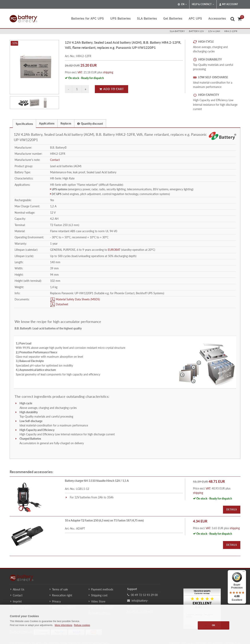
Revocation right (62, 595)
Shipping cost (99, 595)
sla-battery (177, 31)
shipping (108, 72)
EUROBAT (114, 250)
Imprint (17, 601)
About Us (19, 589)
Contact (55, 160)
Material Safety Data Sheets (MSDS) (77, 299)
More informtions (63, 625)
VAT (80, 72)
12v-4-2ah (214, 31)
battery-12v (196, 31)
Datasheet (62, 304)
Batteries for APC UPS (88, 19)
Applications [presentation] (47, 123)
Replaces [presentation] (66, 123)
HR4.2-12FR (231, 31)
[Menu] (244, 572)
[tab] (24, 123)
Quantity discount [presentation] (90, 124)
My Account (229, 4)
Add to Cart (111, 89)
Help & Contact (203, 4)
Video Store (98, 601)
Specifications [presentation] (24, 124)
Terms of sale (60, 589)
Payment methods (102, 589)
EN (182, 4)
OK (214, 625)
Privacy (56, 601)
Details (232, 510)
